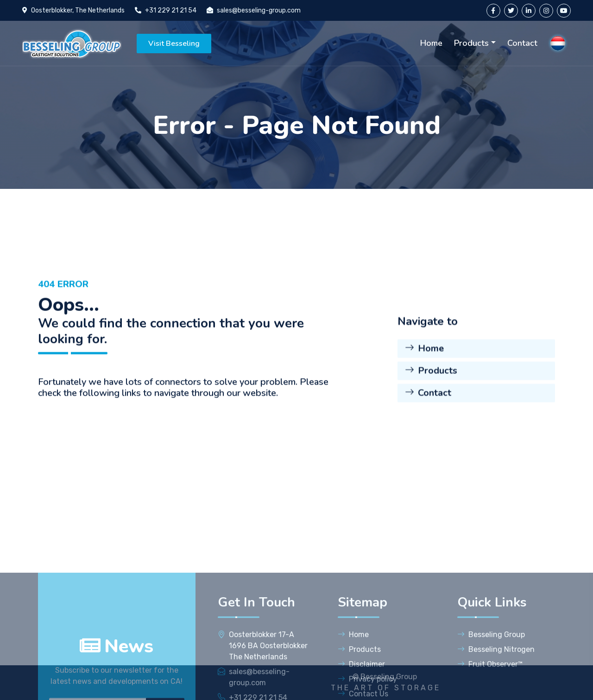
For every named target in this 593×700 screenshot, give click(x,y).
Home (431, 43)
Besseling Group (491, 693)
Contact (522, 43)
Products (471, 43)
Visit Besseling (174, 44)
